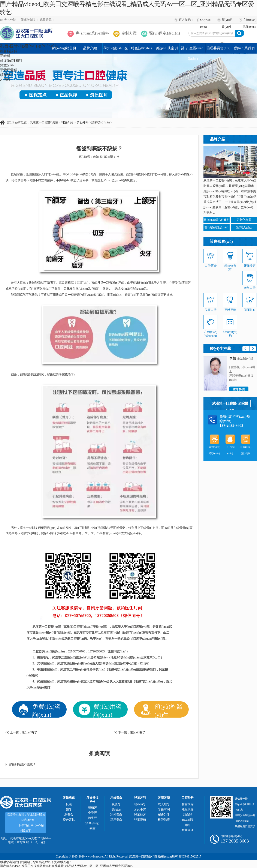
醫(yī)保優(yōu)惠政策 (110, 724)
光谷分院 (10, 20)
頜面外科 (7, 75)
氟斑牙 (116, 804)
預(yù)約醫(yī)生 (227, 21)
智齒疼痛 (188, 830)
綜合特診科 (9, 51)
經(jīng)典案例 (167, 48)
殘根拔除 (188, 809)
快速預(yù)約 (230, 332)
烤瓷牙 (93, 818)
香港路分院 (28, 20)
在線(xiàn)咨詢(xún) (250, 21)
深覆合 (69, 815)
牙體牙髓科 (9, 70)
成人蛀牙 (164, 804)
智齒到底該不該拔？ (22, 764)
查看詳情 (239, 390)
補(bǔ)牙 (140, 804)
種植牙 (93, 808)
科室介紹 (67, 122)
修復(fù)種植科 (11, 61)
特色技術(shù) (141, 48)
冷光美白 (116, 815)
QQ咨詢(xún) (205, 21)
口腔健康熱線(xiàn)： (233, 836)
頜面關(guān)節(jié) (188, 820)
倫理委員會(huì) (218, 48)
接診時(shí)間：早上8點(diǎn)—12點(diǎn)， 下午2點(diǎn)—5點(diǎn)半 (26, 823)
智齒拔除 (188, 804)
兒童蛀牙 (140, 815)
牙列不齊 (140, 809)
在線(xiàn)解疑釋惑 (49, 721)
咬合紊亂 (69, 820)
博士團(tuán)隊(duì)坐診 (170, 724)
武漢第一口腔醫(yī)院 (44, 122)
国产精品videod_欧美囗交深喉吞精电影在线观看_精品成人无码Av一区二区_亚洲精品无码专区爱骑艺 (66, 866)
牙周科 (5, 79)
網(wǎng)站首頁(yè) (64, 50)
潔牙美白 (116, 820)
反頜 (69, 804)
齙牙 (69, 809)
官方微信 (185, 20)
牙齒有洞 (164, 809)
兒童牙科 (7, 65)
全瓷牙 (93, 813)
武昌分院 (46, 20)
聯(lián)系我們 (244, 48)
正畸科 (5, 56)
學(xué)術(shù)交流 (116, 50)
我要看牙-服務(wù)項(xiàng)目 (29, 46)
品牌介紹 (90, 48)
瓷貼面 (116, 809)
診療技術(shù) (101, 122)
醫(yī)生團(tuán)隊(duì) (193, 50)
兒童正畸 (140, 820)
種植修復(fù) (230, 266)
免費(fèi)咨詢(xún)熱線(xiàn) (235, 419)
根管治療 (164, 820)
